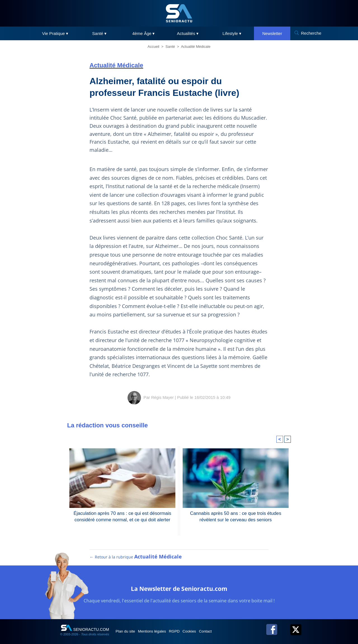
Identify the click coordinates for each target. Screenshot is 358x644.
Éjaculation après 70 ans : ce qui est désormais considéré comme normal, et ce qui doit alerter (122, 508)
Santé (170, 47)
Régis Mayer (162, 389)
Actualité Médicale (196, 47)
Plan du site (128, 628)
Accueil (154, 47)
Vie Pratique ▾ (55, 33)
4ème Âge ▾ (144, 33)
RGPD (187, 628)
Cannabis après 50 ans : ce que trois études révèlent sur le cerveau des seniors (236, 508)
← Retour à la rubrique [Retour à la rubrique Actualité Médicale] (135, 553)
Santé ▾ (99, 33)
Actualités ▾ (188, 33)
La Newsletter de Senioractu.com (179, 584)
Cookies (206, 628)
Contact (226, 628)
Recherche (311, 33)
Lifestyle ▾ (232, 33)
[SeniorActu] (179, 13)
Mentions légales (160, 628)
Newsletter (272, 33)
